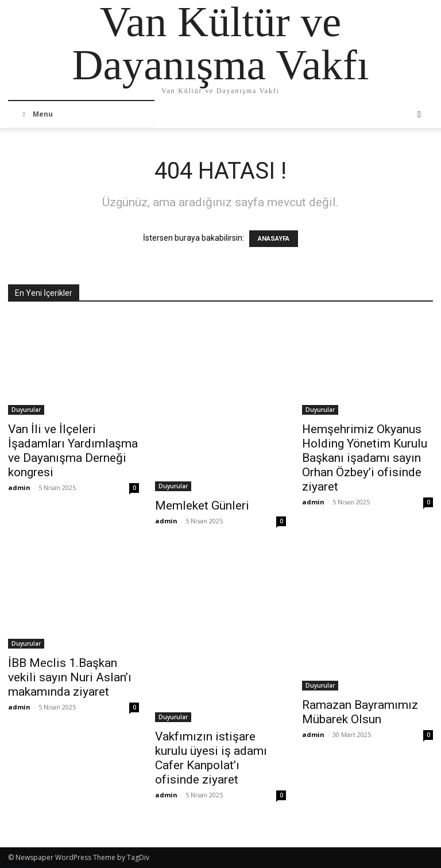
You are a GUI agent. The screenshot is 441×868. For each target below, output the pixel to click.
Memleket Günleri (202, 506)
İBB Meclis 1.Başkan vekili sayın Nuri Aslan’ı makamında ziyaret (70, 677)
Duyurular (26, 410)
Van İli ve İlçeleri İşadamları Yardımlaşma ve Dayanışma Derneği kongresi (73, 451)
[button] (419, 114)
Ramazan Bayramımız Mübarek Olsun (360, 712)
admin (19, 487)
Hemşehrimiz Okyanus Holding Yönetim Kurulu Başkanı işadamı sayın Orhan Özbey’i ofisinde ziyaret (365, 458)
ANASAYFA (274, 239)
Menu (36, 114)
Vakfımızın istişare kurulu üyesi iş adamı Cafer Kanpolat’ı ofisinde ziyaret (211, 758)
